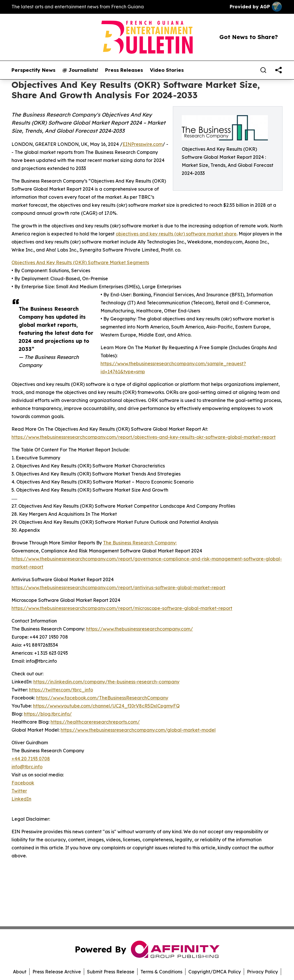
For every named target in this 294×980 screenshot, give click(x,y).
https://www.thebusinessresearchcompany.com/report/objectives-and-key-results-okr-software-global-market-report (144, 437)
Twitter (19, 791)
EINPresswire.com (143, 144)
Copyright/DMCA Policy (215, 972)
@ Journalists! (80, 70)
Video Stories (167, 70)
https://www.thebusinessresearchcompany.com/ (140, 629)
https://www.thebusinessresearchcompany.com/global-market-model (138, 730)
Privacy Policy (262, 972)
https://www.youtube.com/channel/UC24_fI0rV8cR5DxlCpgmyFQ (106, 706)
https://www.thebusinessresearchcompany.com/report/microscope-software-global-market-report (122, 608)
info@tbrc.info (27, 767)
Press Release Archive (57, 972)
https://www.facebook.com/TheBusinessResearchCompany (102, 698)
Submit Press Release (111, 972)
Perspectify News (33, 70)
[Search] (263, 70)
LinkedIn (21, 799)
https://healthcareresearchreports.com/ (95, 722)
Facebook (23, 783)
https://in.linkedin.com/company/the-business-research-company (106, 682)
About (20, 972)
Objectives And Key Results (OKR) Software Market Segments (80, 262)
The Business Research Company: (140, 543)
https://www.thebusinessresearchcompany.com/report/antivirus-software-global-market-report (118, 587)
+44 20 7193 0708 (31, 759)
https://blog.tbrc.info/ (48, 714)
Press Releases (124, 70)
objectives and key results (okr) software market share (176, 234)
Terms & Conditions (161, 972)
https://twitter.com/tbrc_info (61, 690)
